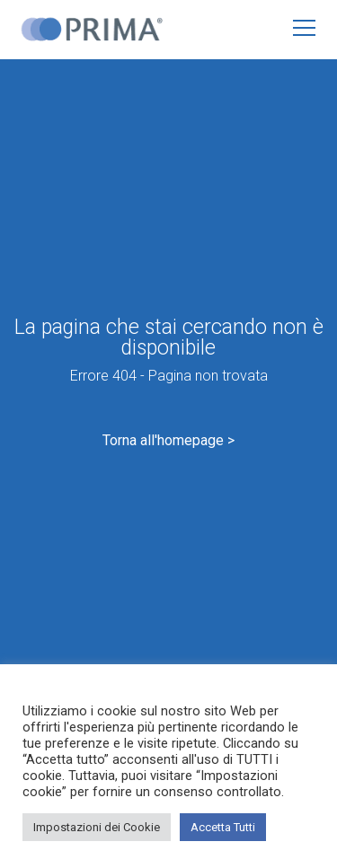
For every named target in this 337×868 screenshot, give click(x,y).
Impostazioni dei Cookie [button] (97, 827)
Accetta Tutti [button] (223, 827)
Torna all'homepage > (168, 440)
